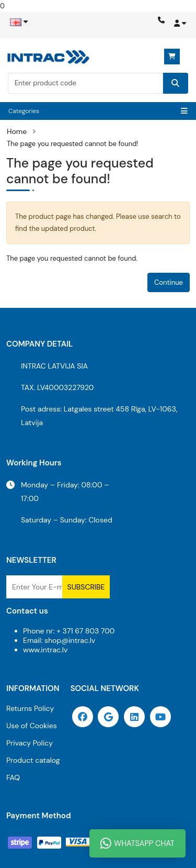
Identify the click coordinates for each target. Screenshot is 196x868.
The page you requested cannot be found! (73, 144)
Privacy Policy (30, 743)
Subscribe (86, 587)
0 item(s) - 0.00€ (172, 57)
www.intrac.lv (45, 650)
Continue (169, 282)
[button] (179, 27)
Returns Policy (30, 708)
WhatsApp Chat (137, 843)
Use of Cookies (32, 726)
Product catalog (33, 760)
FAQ (13, 777)
